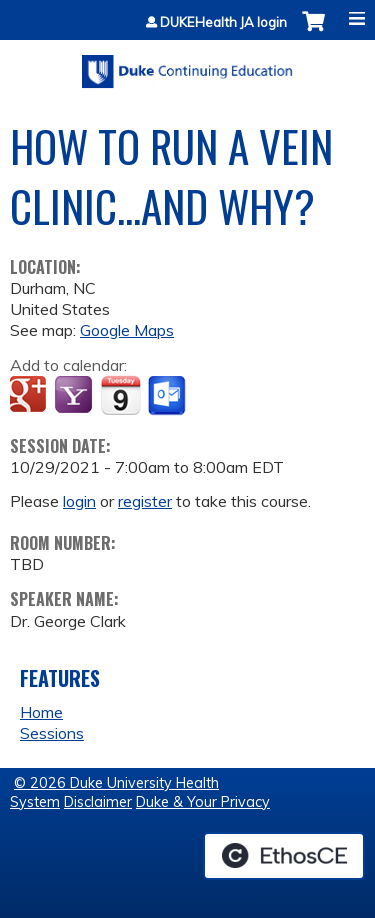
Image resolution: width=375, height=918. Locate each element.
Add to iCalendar (120, 395)
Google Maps (127, 330)
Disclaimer (98, 802)
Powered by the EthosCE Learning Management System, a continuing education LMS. (284, 856)
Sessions (52, 733)
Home (41, 712)
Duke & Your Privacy (203, 802)
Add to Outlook (168, 396)
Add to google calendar (30, 396)
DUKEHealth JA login (223, 22)
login (79, 501)
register (145, 501)
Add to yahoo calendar (75, 396)
